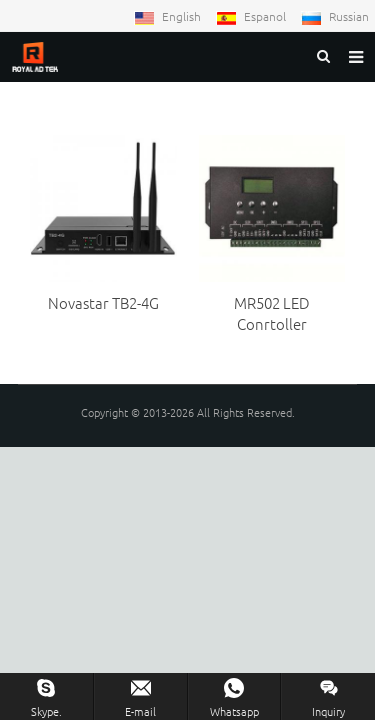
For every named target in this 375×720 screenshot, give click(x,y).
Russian (335, 16)
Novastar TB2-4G (103, 302)
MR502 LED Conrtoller (272, 313)
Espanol (252, 16)
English (169, 16)
